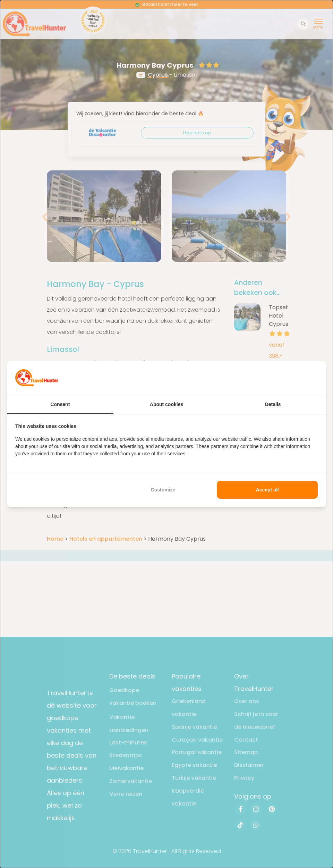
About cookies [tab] (166, 404)
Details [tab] (273, 404)
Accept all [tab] (267, 490)
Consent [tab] (60, 404)
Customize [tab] (163, 490)
